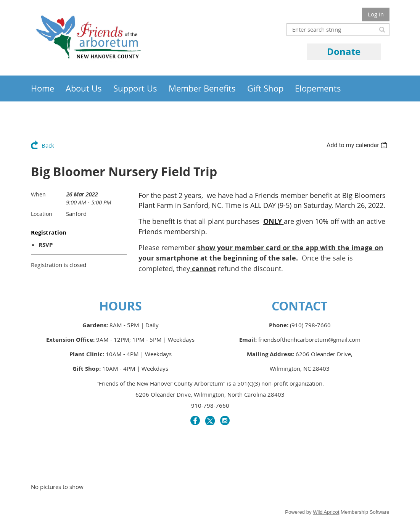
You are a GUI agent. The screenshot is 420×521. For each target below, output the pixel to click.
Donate (344, 51)
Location (42, 214)
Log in (376, 14)
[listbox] (358, 145)
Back (48, 145)
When (38, 194)
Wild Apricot (326, 512)
